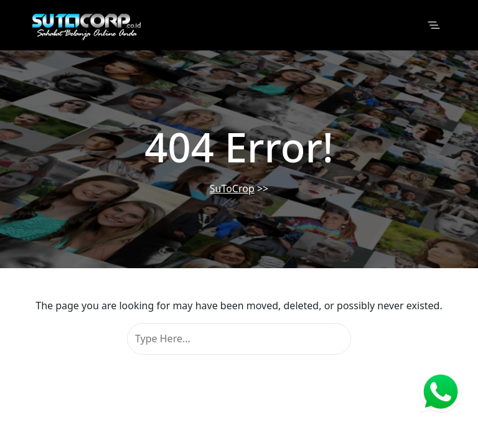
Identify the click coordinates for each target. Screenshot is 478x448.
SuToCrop (232, 189)
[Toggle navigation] (434, 26)
